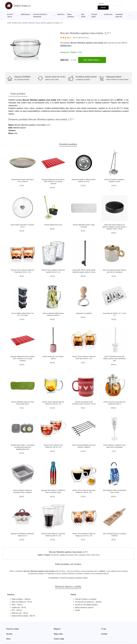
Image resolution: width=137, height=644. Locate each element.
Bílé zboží (83, 16)
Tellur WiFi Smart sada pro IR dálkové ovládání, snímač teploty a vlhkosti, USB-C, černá (114, 227)
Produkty (14, 23)
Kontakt (104, 634)
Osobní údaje (59, 639)
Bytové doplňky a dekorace (40, 16)
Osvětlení (108, 14)
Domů (9, 23)
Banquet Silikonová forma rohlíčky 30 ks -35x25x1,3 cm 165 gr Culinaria (23, 359)
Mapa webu (58, 634)
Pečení (88, 555)
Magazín (57, 629)
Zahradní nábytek (119, 16)
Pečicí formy (95, 555)
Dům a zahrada (71, 16)
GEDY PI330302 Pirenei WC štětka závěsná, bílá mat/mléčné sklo (114, 359)
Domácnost (25, 14)
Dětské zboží (94, 16)
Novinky (9, 634)
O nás (104, 629)
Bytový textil (10, 16)
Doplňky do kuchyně (67, 555)
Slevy (8, 639)
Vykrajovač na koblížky (84, 313)
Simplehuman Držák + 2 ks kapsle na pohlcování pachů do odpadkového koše (23, 447)
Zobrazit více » (66, 46)
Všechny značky (13, 629)
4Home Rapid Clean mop (53, 225)
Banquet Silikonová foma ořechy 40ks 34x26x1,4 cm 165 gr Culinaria (53, 182)
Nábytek (61, 14)
